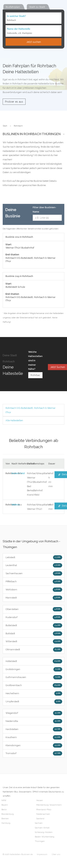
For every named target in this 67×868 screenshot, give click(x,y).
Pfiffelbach (34, 582)
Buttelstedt (34, 625)
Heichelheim (34, 693)
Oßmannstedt (34, 650)
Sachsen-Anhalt (42, 828)
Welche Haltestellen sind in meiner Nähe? (35, 360)
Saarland (40, 819)
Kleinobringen (34, 745)
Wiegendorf (34, 713)
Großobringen (34, 669)
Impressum (42, 854)
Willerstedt (34, 641)
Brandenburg (8, 814)
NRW (4, 800)
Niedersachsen (43, 814)
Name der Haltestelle (19, 29)
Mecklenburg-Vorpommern (49, 805)
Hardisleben (34, 729)
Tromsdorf (34, 753)
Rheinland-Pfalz (44, 810)
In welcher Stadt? (16, 16)
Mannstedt (34, 598)
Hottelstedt (34, 661)
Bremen (5, 819)
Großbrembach (34, 685)
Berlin (4, 810)
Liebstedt (34, 557)
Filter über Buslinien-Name (44, 210)
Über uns (56, 854)
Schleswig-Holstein (44, 832)
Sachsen (39, 823)
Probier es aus (14, 102)
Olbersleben (34, 609)
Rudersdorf (34, 617)
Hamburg (6, 823)
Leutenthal (34, 565)
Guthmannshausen (34, 677)
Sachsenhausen (34, 573)
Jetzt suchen (34, 42)
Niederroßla (34, 721)
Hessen (40, 800)
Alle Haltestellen (14, 420)
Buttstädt (34, 634)
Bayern (5, 805)
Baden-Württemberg (45, 837)
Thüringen (40, 841)
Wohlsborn (34, 590)
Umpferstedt (34, 702)
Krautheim (34, 737)
